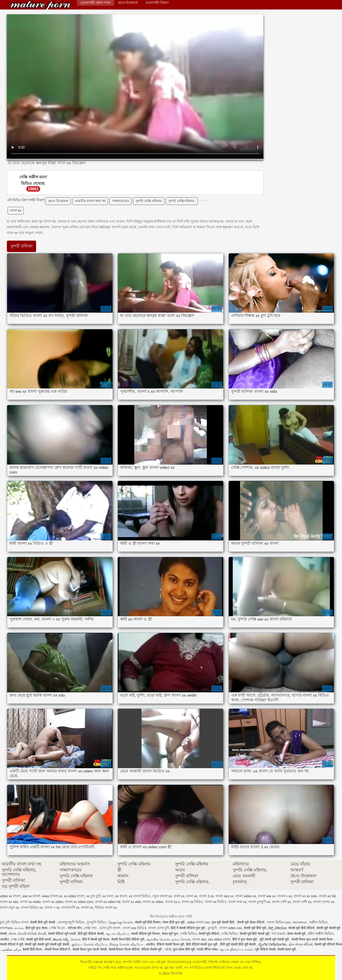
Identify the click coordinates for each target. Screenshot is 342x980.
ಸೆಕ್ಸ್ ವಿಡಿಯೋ (277, 928)
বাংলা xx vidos (153, 902)
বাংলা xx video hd (108, 902)
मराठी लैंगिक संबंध (207, 949)
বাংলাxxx (6, 928)
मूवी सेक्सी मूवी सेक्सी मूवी (275, 939)
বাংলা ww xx (267, 896)
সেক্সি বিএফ (57, 928)
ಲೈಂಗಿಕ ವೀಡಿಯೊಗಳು (273, 944)
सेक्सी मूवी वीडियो (209, 934)
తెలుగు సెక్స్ (61, 939)
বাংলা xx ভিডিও (216, 902)
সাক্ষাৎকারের (121, 201)
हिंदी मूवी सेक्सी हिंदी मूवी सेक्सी (238, 944)
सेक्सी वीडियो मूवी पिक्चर (146, 934)
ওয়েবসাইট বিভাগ (157, 3)
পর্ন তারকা (278, 934)
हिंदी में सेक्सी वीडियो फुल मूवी (188, 928)
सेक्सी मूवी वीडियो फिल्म (328, 944)
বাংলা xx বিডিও (192, 902)
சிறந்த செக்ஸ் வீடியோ (127, 944)
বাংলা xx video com (79, 902)
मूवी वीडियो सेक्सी (265, 949)
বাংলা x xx (285, 896)
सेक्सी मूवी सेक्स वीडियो (251, 922)
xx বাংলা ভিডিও (140, 896)
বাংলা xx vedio (30, 902)
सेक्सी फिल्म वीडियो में (58, 949)
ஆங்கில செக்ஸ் (158, 939)
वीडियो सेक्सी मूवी (152, 949)
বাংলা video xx (246, 896)
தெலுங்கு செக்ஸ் (121, 922)
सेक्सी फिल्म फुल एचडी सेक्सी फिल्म (312, 939)
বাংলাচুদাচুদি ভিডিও (72, 922)
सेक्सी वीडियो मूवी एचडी (62, 934)
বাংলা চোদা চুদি (159, 928)
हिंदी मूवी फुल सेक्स (36, 928)
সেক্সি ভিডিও (188, 934)
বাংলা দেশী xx (302, 902)
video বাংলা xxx (199, 922)
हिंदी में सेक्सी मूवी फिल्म (96, 939)
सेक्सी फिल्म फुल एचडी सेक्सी (90, 949)
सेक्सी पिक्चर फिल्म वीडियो (124, 949)
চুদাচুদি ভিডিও (97, 922)
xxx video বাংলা (219, 939)
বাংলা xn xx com (305, 896)
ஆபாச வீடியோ (117, 934)
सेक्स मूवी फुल (170, 934)
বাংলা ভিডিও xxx (279, 922)
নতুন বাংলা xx (162, 896)
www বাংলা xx (52, 896)
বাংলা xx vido (131, 902)
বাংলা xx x (173, 902)
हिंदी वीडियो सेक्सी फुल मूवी (202, 944)
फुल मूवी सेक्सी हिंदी (223, 922)
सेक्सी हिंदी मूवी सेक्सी (43, 922)
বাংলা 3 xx (206, 896)
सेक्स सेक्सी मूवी (296, 934)
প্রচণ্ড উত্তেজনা (128, 3)
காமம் (19, 928)
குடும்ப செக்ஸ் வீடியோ (90, 944)
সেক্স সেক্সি (18, 939)
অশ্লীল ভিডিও (318, 922)
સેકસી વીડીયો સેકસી (32, 934)
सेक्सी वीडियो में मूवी (12, 944)
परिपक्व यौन (75, 928)
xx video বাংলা (74, 896)
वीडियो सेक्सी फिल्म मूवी (170, 944)
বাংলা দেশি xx (281, 902)
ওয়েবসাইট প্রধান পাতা (96, 3)
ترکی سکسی (11, 949)
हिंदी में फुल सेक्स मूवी (245, 939)
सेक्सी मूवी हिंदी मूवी (255, 928)
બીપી (168, 949)
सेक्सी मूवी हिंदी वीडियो (301, 928)
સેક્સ (12, 934)
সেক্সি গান (90, 928)
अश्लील (4, 939)
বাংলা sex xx (224, 896)
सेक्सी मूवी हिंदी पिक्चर (148, 922)
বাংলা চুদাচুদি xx (259, 902)
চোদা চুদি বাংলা (110, 928)
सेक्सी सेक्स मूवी (287, 949)
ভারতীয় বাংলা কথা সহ (90, 201)
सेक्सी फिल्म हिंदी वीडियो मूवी (128, 939)
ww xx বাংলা (31, 896)
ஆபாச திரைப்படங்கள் (236, 949)
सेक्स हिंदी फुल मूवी (174, 922)
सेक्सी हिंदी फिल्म (33, 949)
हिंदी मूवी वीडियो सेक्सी (91, 934)
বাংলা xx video (53, 902)
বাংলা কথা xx (237, 902)
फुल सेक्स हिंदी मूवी (184, 949)
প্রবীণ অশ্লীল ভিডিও (321, 934)
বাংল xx (16, 210)
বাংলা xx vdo (9, 902)
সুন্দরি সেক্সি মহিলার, (182, 201)
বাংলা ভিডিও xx (32, 907)
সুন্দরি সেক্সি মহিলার (149, 201)
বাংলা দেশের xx (324, 902)
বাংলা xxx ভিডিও (135, 928)
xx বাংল (108, 896)
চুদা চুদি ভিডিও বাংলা (14, 922)
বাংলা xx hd (327, 896)
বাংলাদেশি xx (70, 907)
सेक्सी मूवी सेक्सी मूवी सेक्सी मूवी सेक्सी (47, 944)
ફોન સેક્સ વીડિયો (301, 944)
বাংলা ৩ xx (52, 907)
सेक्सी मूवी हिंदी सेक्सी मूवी (255, 934)
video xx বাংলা (10, 896)
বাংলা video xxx (231, 928)
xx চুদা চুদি (94, 896)
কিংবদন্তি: (40, 5)
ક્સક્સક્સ (300, 922)
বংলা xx (179, 896)
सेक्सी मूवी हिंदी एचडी (38, 939)
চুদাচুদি (213, 928)
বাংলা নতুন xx (10, 907)
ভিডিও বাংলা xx (106, 907)
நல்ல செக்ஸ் (181, 939)
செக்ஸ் (75, 939)
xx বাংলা (121, 896)
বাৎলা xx (87, 907)
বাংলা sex (199, 939)
